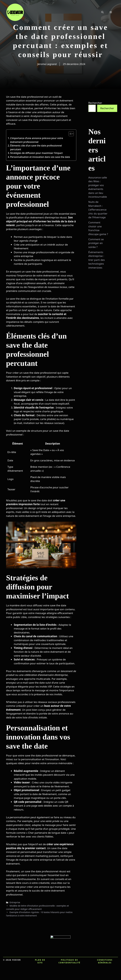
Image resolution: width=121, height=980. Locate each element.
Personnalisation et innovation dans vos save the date (40, 157)
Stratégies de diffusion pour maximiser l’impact (36, 153)
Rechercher (95, 103)
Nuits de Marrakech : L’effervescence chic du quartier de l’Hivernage (98, 210)
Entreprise (15, 902)
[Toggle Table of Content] (70, 134)
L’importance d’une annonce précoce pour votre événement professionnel (37, 140)
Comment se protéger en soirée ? (96, 243)
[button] (102, 12)
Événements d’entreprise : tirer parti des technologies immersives (97, 260)
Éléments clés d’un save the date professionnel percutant (36, 147)
